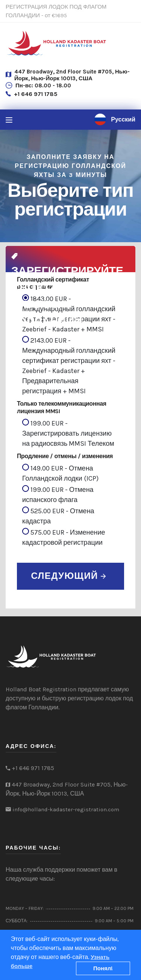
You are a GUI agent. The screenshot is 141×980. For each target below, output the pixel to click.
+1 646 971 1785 (36, 94)
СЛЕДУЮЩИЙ (68, 576)
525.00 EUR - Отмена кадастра (58, 516)
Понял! (103, 968)
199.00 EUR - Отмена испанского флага (58, 494)
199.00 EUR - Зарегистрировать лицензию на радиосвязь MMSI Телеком (68, 433)
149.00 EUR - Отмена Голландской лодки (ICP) (60, 473)
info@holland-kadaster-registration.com (66, 809)
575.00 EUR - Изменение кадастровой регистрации (64, 537)
